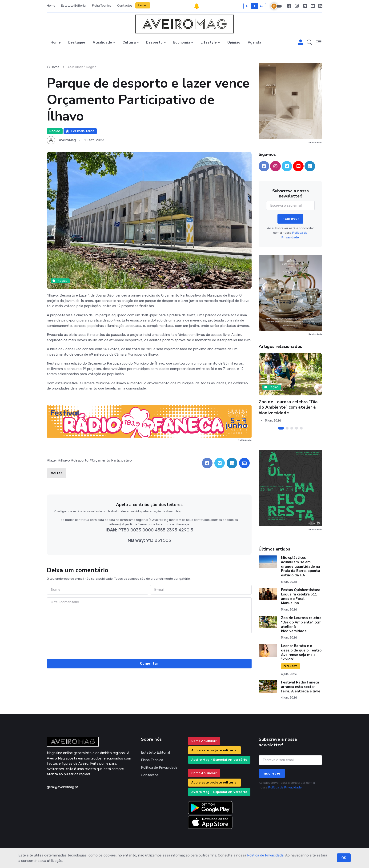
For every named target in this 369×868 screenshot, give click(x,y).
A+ (262, 6)
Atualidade (102, 42)
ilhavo (65, 460)
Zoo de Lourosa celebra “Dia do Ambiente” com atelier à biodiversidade (288, 407)
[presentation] (149, 645)
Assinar (143, 5)
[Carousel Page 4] (297, 428)
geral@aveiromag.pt (63, 787)
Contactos (125, 6)
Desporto (154, 42)
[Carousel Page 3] (292, 428)
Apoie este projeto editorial (215, 750)
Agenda (255, 42)
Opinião (234, 42)
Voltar (57, 473)
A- (247, 6)
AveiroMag (67, 140)
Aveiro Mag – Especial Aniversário (219, 760)
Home (51, 6)
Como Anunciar (204, 741)
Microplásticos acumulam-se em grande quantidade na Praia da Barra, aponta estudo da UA (301, 566)
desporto (81, 460)
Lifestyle (209, 42)
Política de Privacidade (265, 855)
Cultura (129, 42)
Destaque (77, 42)
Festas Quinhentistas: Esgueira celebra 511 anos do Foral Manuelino (300, 596)
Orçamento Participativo (112, 460)
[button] (310, 43)
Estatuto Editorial (74, 6)
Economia (182, 42)
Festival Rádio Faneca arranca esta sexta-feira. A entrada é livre (301, 687)
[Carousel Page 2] (287, 428)
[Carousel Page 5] (301, 428)
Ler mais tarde (80, 131)
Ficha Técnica (102, 6)
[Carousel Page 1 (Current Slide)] (281, 428)
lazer (53, 460)
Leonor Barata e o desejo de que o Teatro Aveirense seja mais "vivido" (301, 652)
